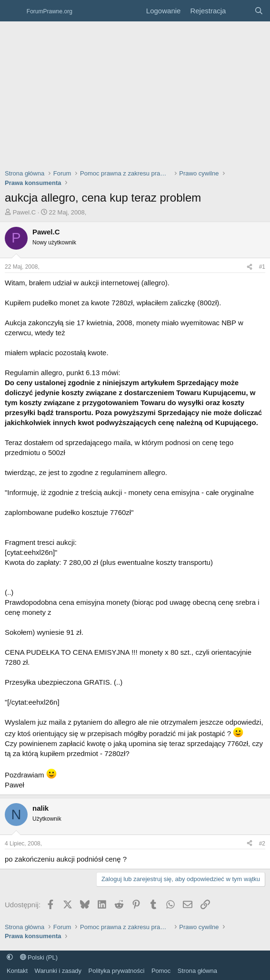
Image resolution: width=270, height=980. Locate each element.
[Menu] (13, 11)
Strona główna (197, 971)
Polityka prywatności (117, 971)
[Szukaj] (259, 11)
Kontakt (17, 971)
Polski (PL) (39, 957)
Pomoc (161, 971)
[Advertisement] (135, 93)
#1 (262, 267)
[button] (10, 957)
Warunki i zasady (58, 971)
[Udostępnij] (250, 267)
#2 (262, 844)
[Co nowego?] (240, 11)
